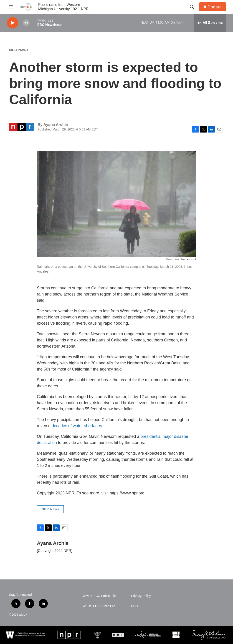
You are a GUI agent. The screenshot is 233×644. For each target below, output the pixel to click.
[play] (13, 23)
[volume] (26, 23)
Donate (215, 7)
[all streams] (210, 23)
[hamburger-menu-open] (11, 7)
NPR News (19, 50)
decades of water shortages (77, 426)
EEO (134, 606)
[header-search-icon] (192, 7)
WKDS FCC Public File (99, 606)
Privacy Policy (141, 596)
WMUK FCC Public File (99, 596)
